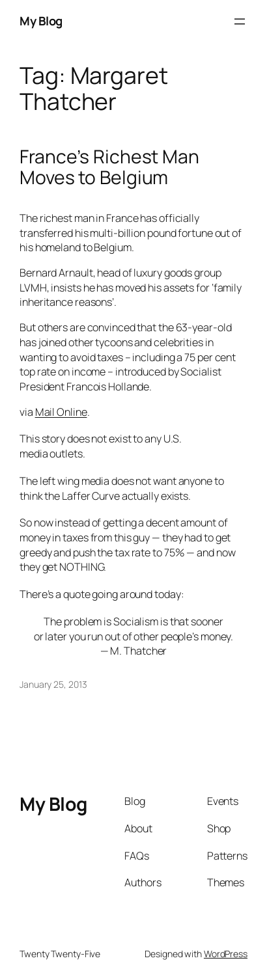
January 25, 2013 (53, 684)
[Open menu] (240, 21)
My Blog (41, 21)
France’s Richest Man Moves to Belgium (109, 167)
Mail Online (61, 412)
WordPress (226, 954)
